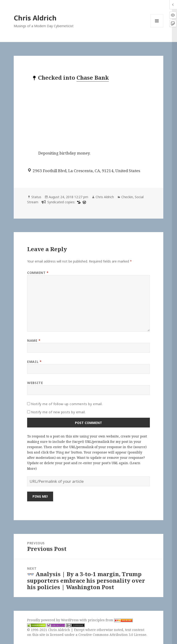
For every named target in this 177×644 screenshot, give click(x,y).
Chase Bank (93, 77)
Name (34, 340)
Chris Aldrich (35, 18)
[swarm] (78, 202)
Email (34, 362)
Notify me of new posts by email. (58, 412)
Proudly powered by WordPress (53, 620)
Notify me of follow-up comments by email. (67, 404)
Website (35, 383)
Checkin (127, 197)
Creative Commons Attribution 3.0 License (112, 635)
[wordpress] (84, 202)
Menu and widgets (157, 27)
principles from (110, 620)
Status (36, 197)
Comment (38, 273)
